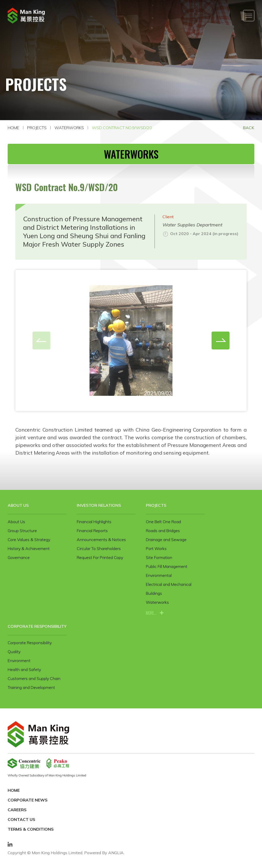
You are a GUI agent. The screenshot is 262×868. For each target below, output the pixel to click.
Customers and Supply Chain (34, 678)
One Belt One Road (163, 522)
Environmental (159, 575)
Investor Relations (99, 505)
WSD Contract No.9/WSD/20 (122, 128)
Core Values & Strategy (29, 540)
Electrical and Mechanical (169, 584)
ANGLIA (116, 853)
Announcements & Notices (101, 540)
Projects (37, 128)
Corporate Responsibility (37, 626)
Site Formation (159, 557)
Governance (19, 557)
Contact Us (21, 819)
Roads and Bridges (163, 531)
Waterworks (69, 128)
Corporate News (28, 800)
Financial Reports (92, 531)
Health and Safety (24, 669)
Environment (19, 661)
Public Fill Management (167, 566)
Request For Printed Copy (100, 557)
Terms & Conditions (31, 829)
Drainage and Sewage (166, 540)
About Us (18, 505)
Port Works (156, 548)
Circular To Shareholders (99, 548)
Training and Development (31, 687)
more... (151, 613)
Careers (17, 810)
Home (13, 128)
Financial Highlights (94, 522)
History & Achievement (29, 548)
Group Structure (22, 531)
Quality (14, 652)
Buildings (154, 593)
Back (249, 128)
